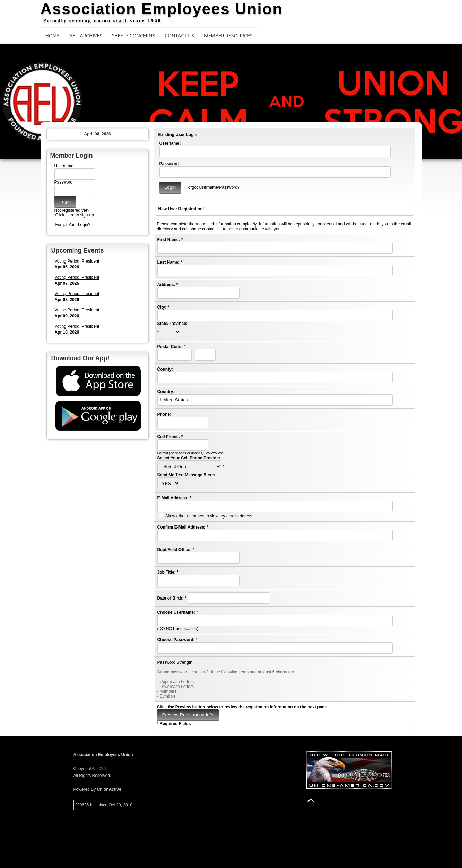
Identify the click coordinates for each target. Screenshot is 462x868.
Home (53, 36)
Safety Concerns (133, 36)
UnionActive (109, 789)
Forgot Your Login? (73, 225)
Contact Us (179, 36)
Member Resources (228, 36)
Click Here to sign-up (75, 215)
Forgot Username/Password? (212, 187)
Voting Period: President (77, 261)
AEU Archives (86, 36)
